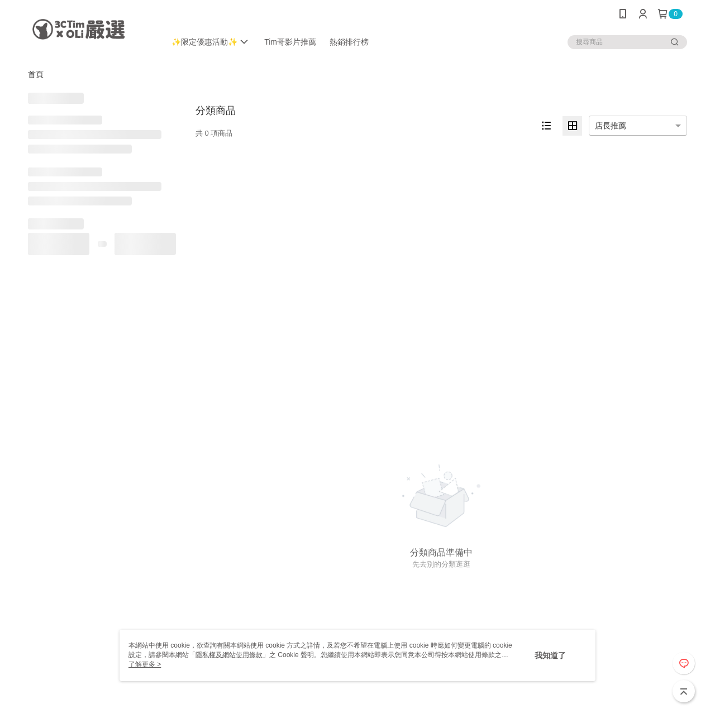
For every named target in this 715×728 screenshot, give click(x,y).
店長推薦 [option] (611, 126)
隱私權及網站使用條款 (229, 655)
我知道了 (550, 655)
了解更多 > (145, 664)
